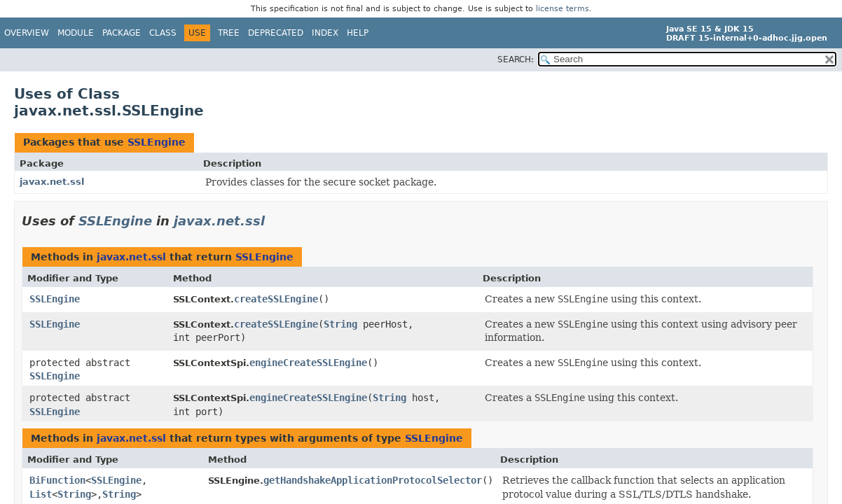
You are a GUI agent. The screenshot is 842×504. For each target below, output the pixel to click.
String (340, 324)
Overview (27, 33)
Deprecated (276, 33)
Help (358, 33)
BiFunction (57, 480)
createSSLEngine (276, 299)
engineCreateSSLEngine (308, 363)
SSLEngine (157, 142)
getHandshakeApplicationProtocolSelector (373, 480)
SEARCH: (516, 59)
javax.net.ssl (52, 182)
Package (122, 33)
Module (76, 33)
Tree (229, 33)
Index (325, 33)
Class (163, 33)
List (41, 494)
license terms (563, 9)
